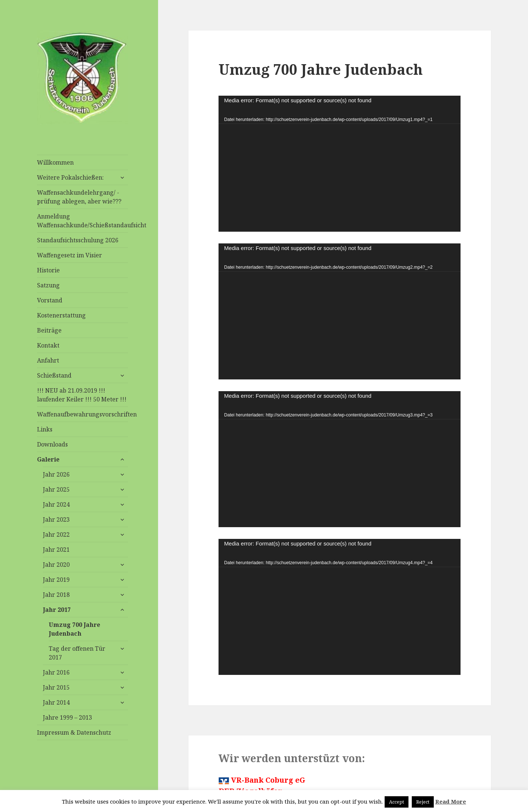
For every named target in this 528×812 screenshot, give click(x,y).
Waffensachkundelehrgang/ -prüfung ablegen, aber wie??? (79, 197)
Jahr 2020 (56, 565)
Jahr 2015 (56, 687)
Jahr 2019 (56, 580)
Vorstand (50, 300)
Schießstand (54, 375)
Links (45, 429)
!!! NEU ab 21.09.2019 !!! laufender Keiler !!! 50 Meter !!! (82, 395)
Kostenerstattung (61, 315)
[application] (340, 164)
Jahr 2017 (57, 610)
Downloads (52, 444)
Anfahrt (48, 360)
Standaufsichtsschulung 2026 (78, 240)
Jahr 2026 (56, 474)
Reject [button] (423, 802)
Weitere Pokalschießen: (70, 177)
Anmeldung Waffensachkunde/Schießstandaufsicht (82, 221)
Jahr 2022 (56, 534)
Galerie (48, 459)
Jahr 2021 (56, 550)
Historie (48, 270)
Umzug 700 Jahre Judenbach (74, 629)
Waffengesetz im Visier (69, 255)
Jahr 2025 (56, 489)
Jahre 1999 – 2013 (67, 717)
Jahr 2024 (56, 504)
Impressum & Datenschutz (74, 732)
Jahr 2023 (56, 519)
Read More (451, 801)
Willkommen (55, 162)
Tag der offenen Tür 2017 (77, 653)
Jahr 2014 (56, 702)
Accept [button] (397, 802)
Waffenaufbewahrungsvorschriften (82, 414)
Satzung (48, 285)
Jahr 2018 (56, 595)
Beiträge (49, 330)
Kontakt (48, 345)
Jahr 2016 (56, 672)
